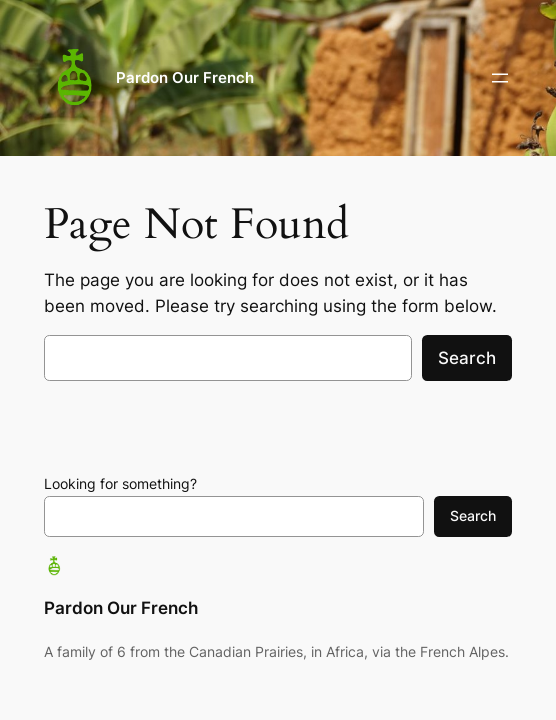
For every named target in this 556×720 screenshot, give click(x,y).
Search (467, 358)
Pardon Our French (185, 77)
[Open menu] (500, 78)
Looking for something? (120, 483)
